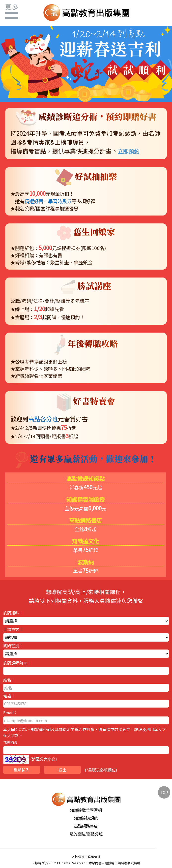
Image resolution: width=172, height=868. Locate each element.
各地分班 (78, 857)
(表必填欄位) (60, 770)
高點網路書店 (86, 520)
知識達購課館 (86, 818)
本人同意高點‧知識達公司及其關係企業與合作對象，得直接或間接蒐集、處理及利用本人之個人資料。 (85, 732)
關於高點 (77, 834)
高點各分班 (43, 419)
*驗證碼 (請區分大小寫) (86, 752)
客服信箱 (94, 857)
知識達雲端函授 (86, 499)
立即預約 (128, 151)
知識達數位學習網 (86, 810)
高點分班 (95, 834)
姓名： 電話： (86, 692)
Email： (86, 717)
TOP (164, 792)
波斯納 (86, 562)
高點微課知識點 (86, 478)
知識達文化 (86, 541)
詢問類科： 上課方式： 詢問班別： (86, 692)
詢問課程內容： (86, 667)
